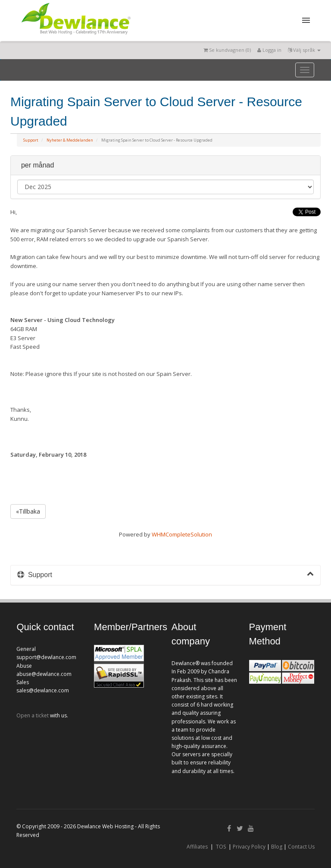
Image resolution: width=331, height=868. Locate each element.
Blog (277, 847)
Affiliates (197, 847)
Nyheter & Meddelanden (70, 140)
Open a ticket (33, 715)
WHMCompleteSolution (182, 534)
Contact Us (301, 847)
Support (31, 140)
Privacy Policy (249, 847)
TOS (221, 847)
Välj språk (304, 50)
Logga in (269, 50)
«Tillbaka (28, 511)
